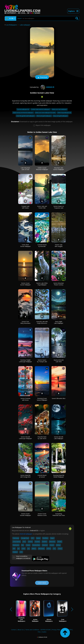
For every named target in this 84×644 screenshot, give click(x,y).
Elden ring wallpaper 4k (64, 113)
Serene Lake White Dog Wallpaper (42, 284)
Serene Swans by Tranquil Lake (42, 361)
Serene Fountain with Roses (25, 399)
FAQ (39, 632)
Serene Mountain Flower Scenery (59, 284)
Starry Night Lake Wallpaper (59, 322)
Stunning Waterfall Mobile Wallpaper (59, 476)
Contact (14, 630)
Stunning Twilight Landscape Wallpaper (25, 361)
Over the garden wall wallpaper (26, 116)
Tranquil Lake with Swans (25, 207)
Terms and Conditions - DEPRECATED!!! (38, 630)
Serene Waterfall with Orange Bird (25, 476)
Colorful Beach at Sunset (42, 476)
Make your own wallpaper (59, 109)
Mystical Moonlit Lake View (59, 361)
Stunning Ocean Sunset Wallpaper (42, 399)
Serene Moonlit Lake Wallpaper (59, 438)
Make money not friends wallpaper (23, 113)
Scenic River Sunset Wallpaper (25, 246)
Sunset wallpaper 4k (23, 109)
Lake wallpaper (25, 25)
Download (42, 77)
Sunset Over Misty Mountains (25, 322)
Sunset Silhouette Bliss (59, 398)
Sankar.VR (47, 87)
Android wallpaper (26, 534)
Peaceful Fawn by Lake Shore (42, 438)
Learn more (42, 583)
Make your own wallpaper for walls (45, 113)
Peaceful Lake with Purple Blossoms (42, 322)
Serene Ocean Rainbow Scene (42, 515)
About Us (21, 630)
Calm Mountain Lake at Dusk (25, 169)
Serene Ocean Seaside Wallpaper (25, 515)
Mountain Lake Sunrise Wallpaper (59, 169)
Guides (44, 632)
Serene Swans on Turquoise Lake (59, 207)
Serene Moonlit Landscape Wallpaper (25, 438)
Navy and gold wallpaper (60, 116)
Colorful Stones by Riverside (42, 246)
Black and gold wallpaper (44, 116)
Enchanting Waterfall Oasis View (59, 515)
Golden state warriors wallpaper (41, 109)
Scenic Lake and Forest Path (42, 207)
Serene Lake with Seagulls (59, 246)
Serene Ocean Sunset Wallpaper (25, 284)
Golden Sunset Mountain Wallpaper (42, 169)
